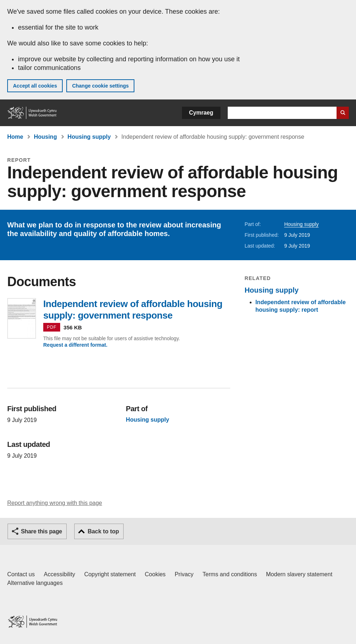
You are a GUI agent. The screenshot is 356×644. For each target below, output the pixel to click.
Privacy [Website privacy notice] (184, 574)
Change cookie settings (100, 86)
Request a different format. (75, 345)
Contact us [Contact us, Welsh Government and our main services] (21, 574)
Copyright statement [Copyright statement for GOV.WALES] (110, 574)
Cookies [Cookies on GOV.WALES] (155, 574)
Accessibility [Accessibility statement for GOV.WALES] (59, 574)
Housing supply (89, 137)
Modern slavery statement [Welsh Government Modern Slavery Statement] (299, 574)
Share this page (41, 531)
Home (15, 137)
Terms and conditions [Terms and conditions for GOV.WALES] (230, 574)
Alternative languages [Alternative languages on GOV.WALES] (35, 583)
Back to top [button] (103, 531)
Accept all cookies (35, 86)
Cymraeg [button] (201, 113)
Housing (45, 137)
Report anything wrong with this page (55, 503)
